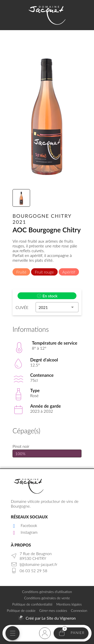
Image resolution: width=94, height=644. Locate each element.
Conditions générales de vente (47, 598)
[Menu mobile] (13, 633)
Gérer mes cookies (53, 610)
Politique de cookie (21, 610)
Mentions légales (69, 604)
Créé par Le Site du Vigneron (51, 618)
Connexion (79, 610)
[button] (57, 307)
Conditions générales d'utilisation (47, 592)
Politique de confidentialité (32, 604)
